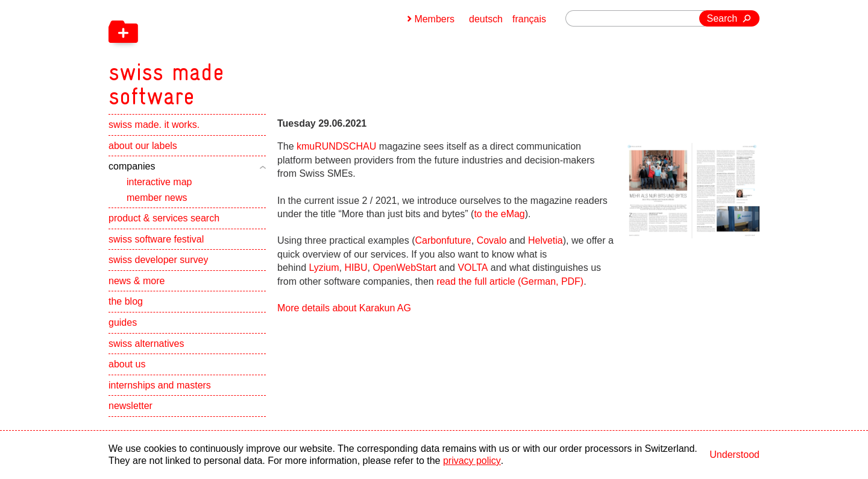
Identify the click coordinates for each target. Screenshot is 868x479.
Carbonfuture (443, 240)
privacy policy (472, 461)
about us (127, 365)
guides (123, 323)
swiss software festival (156, 240)
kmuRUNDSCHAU (336, 146)
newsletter (131, 406)
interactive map (159, 182)
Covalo (492, 240)
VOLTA (473, 268)
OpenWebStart (405, 268)
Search (722, 18)
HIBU (356, 268)
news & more (137, 281)
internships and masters (160, 386)
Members (434, 19)
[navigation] (229, 54)
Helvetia (546, 240)
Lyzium (324, 268)
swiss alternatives (146, 344)
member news (157, 198)
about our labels (143, 146)
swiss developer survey (158, 260)
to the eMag (499, 214)
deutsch (486, 19)
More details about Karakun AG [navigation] (344, 308)
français (529, 19)
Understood (734, 455)
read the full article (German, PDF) (510, 281)
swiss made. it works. (154, 125)
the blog (126, 302)
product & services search (164, 219)
